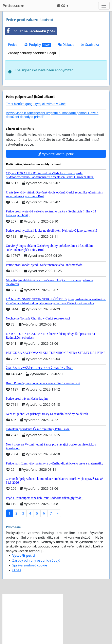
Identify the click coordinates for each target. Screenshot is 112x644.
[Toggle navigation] (104, 6)
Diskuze (66, 45)
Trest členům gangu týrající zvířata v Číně (36, 104)
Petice (13, 45)
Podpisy (38, 45)
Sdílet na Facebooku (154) (30, 31)
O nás (17, 570)
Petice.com (13, 6)
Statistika (90, 45)
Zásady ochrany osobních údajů (32, 53)
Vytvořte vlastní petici (56, 154)
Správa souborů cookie (30, 565)
